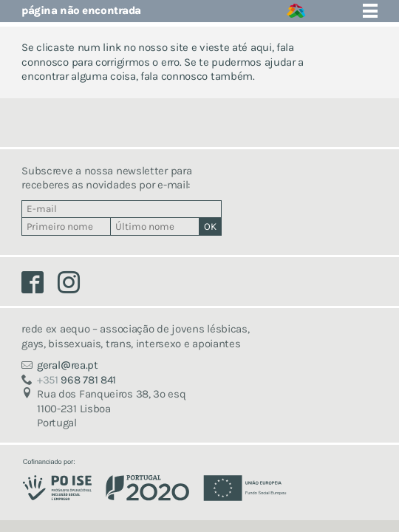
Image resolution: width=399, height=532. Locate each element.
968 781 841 (76, 380)
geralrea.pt (68, 365)
